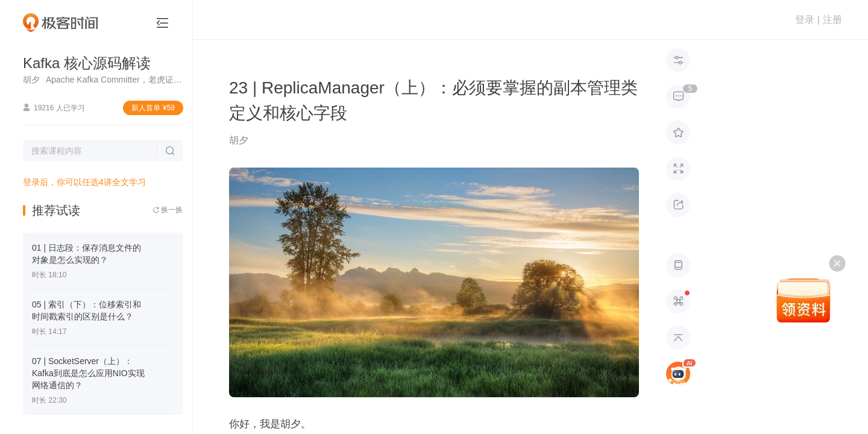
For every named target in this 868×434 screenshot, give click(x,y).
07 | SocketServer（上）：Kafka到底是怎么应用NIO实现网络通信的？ (88, 373)
